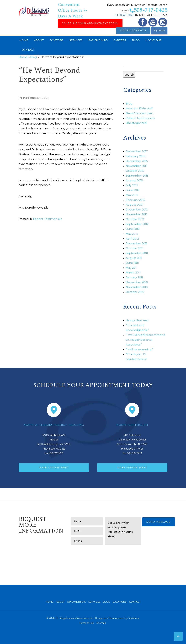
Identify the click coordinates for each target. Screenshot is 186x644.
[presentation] (96, 553)
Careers (120, 40)
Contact (28, 50)
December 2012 (137, 209)
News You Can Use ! (139, 113)
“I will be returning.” (139, 349)
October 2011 (135, 248)
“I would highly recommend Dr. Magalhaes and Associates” (146, 340)
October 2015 (135, 171)
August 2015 (134, 180)
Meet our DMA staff (139, 108)
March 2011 (133, 272)
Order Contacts (133, 31)
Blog (136, 40)
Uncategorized (136, 123)
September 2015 (137, 176)
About (39, 40)
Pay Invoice (159, 30)
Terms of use (87, 623)
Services (76, 40)
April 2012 (132, 239)
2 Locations (124, 15)
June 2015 (133, 190)
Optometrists (76, 602)
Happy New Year (137, 320)
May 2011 (132, 268)
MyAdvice (134, 618)
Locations (154, 40)
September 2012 (137, 224)
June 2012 (133, 229)
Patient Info (98, 40)
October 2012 (135, 219)
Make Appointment (54, 468)
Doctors (57, 40)
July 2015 (132, 185)
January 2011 (134, 277)
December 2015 (137, 161)
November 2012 (137, 214)
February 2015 (135, 200)
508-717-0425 (149, 10)
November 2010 (137, 287)
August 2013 (134, 205)
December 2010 (137, 282)
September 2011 (137, 253)
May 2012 (132, 234)
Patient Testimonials (48, 219)
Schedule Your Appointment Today (90, 23)
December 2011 (136, 243)
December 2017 (137, 151)
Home (24, 40)
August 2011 (134, 258)
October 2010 (135, 292)
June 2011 (132, 263)
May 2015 (132, 195)
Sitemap (101, 623)
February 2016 (136, 156)
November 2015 (137, 166)
